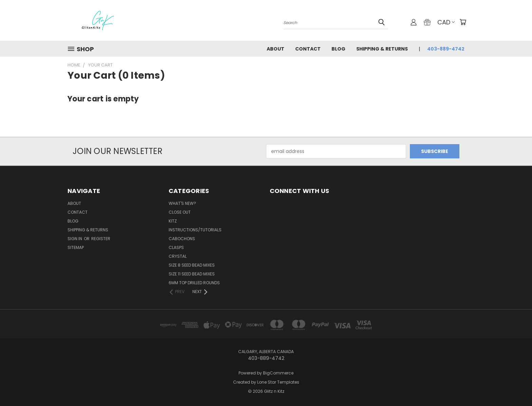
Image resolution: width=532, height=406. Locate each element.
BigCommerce (278, 373)
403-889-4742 (446, 49)
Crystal (178, 256)
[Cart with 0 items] (463, 22)
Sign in (75, 239)
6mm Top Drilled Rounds (194, 283)
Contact (308, 49)
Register (101, 239)
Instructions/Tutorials (195, 230)
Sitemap (76, 247)
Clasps (176, 247)
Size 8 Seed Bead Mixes (192, 265)
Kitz (173, 221)
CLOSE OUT (180, 212)
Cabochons (182, 239)
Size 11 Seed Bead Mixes (192, 274)
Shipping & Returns (382, 49)
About (275, 49)
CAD (446, 22)
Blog (338, 49)
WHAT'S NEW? (182, 203)
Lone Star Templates (278, 382)
